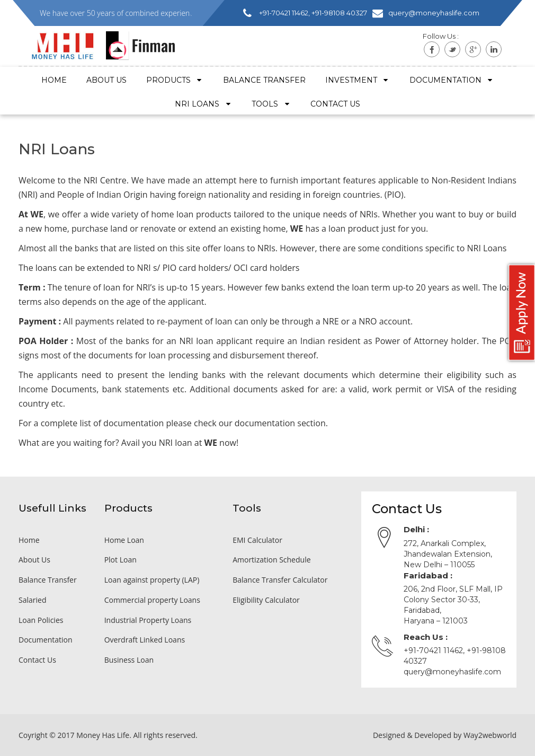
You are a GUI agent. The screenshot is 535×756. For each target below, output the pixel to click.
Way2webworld (490, 735)
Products (175, 80)
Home (54, 80)
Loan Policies (41, 620)
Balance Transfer (264, 80)
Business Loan (129, 660)
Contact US (335, 104)
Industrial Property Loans (148, 620)
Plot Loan (121, 560)
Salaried (32, 600)
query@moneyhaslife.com (452, 672)
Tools (271, 104)
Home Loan (124, 540)
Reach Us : (426, 637)
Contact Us (37, 660)
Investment (358, 80)
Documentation (452, 80)
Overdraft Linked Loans (145, 640)
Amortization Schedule (271, 560)
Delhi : (416, 529)
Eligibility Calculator (266, 600)
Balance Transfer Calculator (280, 580)
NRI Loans (203, 104)
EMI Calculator (257, 540)
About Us (106, 80)
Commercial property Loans (152, 600)
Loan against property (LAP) (152, 580)
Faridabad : (428, 575)
